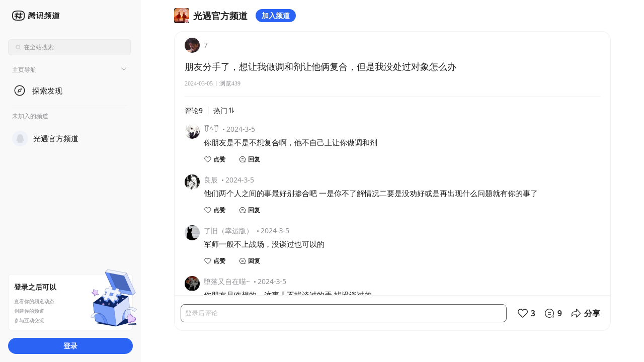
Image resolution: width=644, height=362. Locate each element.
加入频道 (276, 15)
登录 (70, 346)
